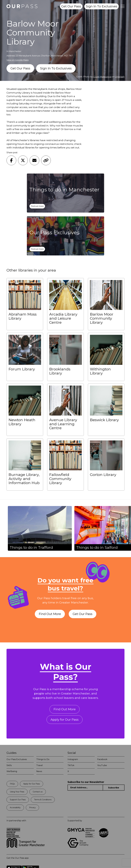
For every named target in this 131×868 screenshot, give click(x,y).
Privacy (32, 808)
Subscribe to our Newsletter (86, 782)
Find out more (37, 206)
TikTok (71, 765)
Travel (40, 765)
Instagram (73, 759)
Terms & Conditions (43, 800)
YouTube (102, 765)
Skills (9, 765)
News (39, 771)
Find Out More (50, 614)
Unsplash (120, 77)
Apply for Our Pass (65, 720)
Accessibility (15, 808)
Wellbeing (12, 771)
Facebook (102, 759)
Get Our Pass (71, 6)
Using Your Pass (17, 792)
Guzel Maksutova (102, 77)
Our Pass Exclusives (17, 759)
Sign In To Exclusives (102, 6)
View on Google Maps (18, 60)
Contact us (38, 792)
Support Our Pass (18, 800)
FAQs (12, 784)
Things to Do (43, 759)
